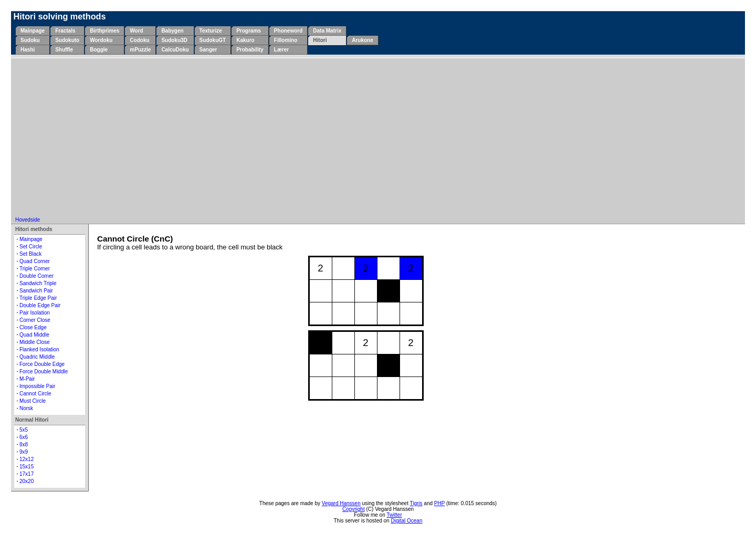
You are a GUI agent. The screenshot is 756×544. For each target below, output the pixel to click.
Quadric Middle (37, 357)
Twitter (394, 515)
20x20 (27, 481)
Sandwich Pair (36, 291)
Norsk (26, 408)
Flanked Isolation (39, 349)
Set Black (30, 254)
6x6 (24, 437)
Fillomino (286, 40)
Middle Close (35, 342)
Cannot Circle (35, 394)
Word (136, 31)
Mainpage (33, 31)
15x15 (27, 467)
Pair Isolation (35, 313)
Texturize (211, 31)
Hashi (28, 50)
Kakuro (245, 40)
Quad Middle (34, 335)
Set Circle (31, 247)
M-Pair (27, 379)
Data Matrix (327, 31)
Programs (249, 31)
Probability (250, 50)
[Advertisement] (378, 138)
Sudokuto (67, 40)
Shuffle (64, 50)
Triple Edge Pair (38, 298)
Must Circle (33, 401)
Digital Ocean (406, 521)
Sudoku (30, 40)
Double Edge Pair (40, 305)
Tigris (416, 503)
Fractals (65, 31)
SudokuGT (213, 40)
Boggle (99, 50)
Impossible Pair (37, 386)
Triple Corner (35, 269)
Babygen (172, 31)
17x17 (27, 474)
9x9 (24, 452)
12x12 (27, 459)
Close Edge (33, 327)
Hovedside (28, 220)
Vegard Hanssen (341, 503)
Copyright (354, 509)
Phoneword (288, 31)
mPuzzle (140, 50)
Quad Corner (35, 261)
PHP (439, 503)
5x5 (24, 430)
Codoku (139, 40)
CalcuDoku (175, 50)
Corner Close (35, 320)
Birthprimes (104, 31)
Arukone (363, 40)
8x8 (24, 444)
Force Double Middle (44, 372)
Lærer (281, 50)
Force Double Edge (42, 364)
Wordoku (101, 40)
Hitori (320, 40)
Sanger (208, 50)
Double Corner (36, 276)
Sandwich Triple (38, 283)
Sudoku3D (174, 40)
